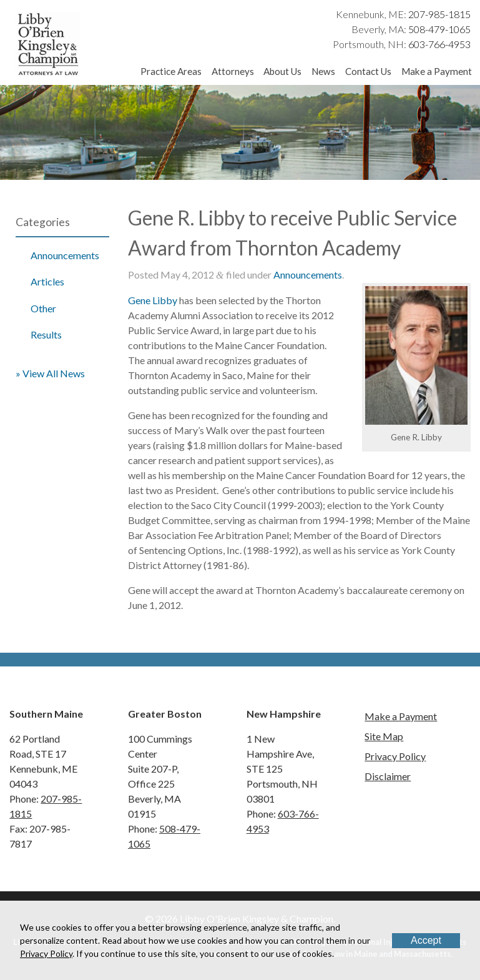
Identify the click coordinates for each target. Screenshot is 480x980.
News (323, 71)
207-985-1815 (439, 14)
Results (46, 334)
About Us (282, 71)
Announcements (65, 255)
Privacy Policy (395, 756)
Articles (47, 281)
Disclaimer (388, 776)
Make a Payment (437, 71)
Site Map (384, 736)
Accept (426, 940)
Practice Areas (171, 71)
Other (43, 308)
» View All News (50, 373)
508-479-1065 (439, 29)
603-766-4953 (439, 44)
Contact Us (368, 71)
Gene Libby (153, 300)
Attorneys (233, 71)
